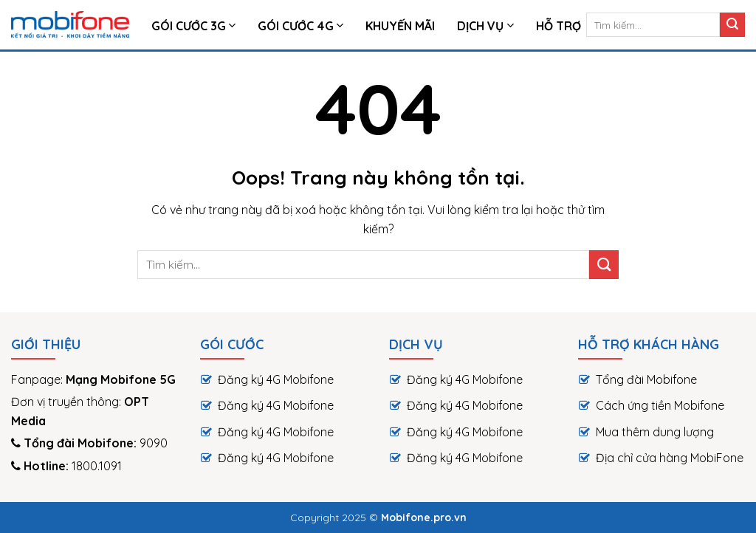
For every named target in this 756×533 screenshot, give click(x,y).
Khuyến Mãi (400, 26)
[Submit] (732, 25)
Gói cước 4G (300, 26)
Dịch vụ (485, 26)
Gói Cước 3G (193, 26)
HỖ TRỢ (559, 26)
